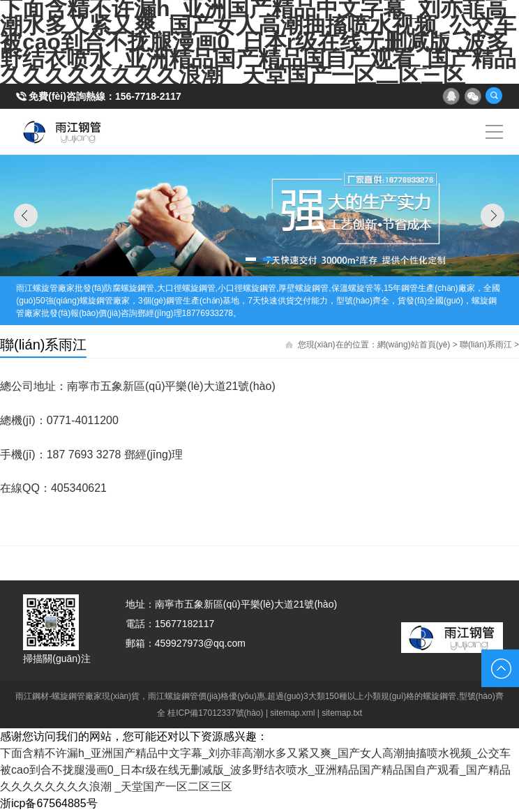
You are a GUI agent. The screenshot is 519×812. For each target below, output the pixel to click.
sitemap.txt (342, 713)
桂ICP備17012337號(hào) (215, 713)
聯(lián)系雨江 (486, 345)
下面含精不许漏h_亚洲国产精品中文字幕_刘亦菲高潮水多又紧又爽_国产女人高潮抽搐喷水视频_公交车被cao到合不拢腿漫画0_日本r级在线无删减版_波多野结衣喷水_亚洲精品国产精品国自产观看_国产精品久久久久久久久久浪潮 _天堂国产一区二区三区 (256, 770)
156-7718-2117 (148, 96)
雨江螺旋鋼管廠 (62, 132)
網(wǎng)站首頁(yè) (414, 345)
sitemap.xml (292, 713)
